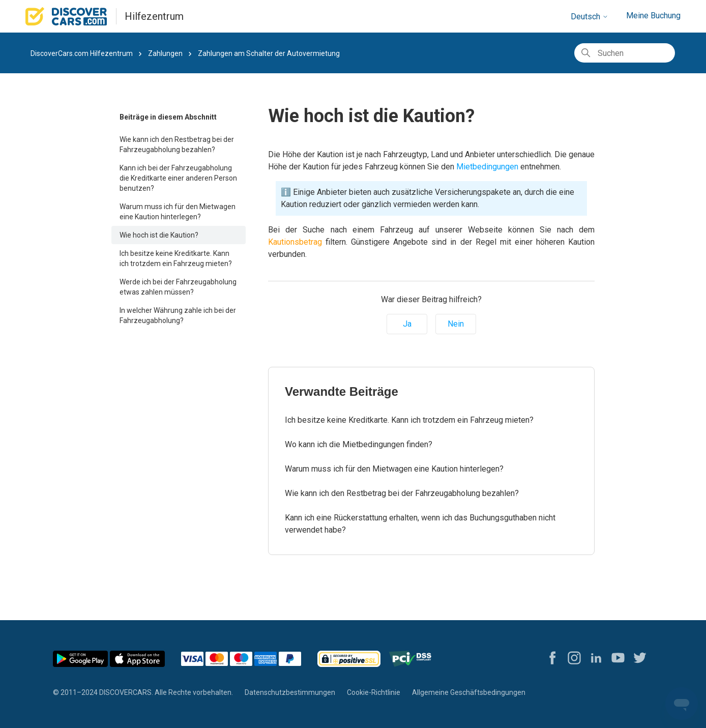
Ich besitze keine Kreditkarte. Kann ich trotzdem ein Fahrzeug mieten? (176, 258)
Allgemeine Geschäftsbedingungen (469, 692)
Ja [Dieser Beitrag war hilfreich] (407, 324)
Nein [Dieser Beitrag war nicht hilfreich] (456, 324)
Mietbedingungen (486, 167)
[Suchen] (625, 53)
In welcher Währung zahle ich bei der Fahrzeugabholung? (178, 315)
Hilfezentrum (154, 16)
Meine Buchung (653, 16)
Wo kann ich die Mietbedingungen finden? (359, 444)
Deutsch (590, 17)
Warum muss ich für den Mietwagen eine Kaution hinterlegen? (178, 212)
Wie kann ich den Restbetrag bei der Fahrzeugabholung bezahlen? (177, 144)
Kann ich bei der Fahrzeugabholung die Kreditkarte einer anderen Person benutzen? (178, 178)
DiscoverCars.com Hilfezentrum (82, 53)
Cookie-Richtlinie (374, 692)
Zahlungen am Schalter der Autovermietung (269, 53)
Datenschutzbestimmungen (290, 692)
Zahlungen (165, 53)
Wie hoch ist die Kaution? (159, 235)
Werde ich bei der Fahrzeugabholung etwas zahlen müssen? (178, 287)
